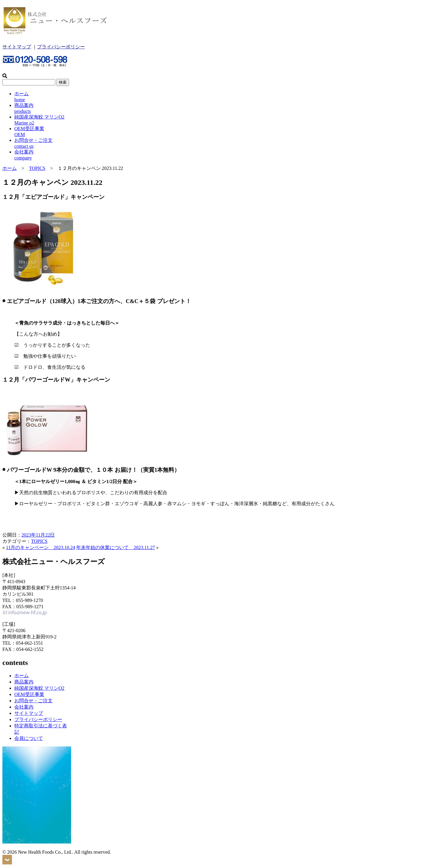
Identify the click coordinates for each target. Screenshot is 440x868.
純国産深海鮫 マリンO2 (39, 688)
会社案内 (24, 707)
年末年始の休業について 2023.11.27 (115, 547)
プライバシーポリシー (61, 47)
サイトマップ (17, 47)
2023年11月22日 (38, 535)
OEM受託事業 (29, 694)
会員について (29, 738)
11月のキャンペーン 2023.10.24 (40, 547)
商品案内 (24, 682)
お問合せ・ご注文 (33, 701)
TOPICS (37, 168)
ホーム (10, 168)
